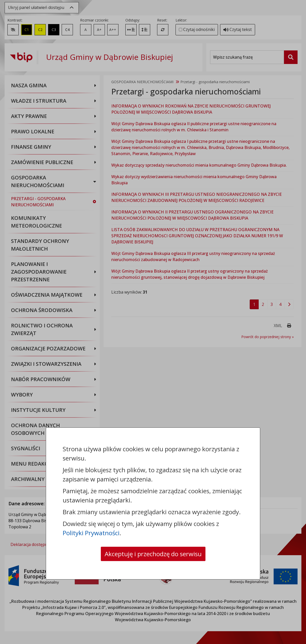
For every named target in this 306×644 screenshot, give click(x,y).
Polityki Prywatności (91, 533)
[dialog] (153, 322)
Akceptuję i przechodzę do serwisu (153, 554)
